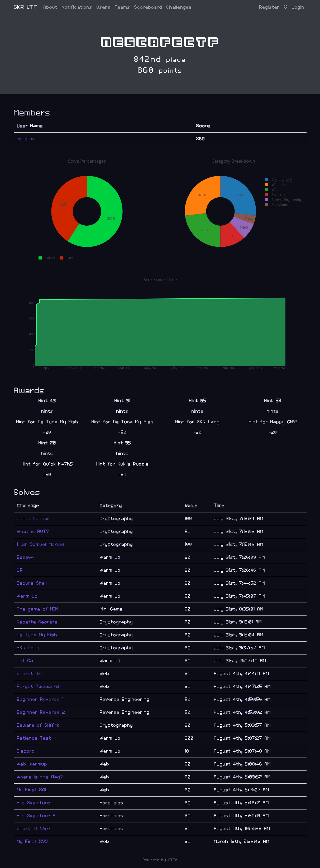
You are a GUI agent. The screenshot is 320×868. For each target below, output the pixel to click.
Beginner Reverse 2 (41, 712)
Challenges (179, 7)
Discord (26, 751)
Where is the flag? (40, 777)
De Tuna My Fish (37, 635)
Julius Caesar (33, 519)
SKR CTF (25, 7)
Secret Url (29, 674)
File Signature (34, 803)
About (51, 7)
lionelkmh (27, 139)
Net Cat (26, 661)
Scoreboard (148, 7)
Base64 (26, 557)
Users (104, 7)
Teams (122, 7)
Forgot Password (38, 687)
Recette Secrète (37, 622)
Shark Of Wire (34, 829)
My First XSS (32, 842)
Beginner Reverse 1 (40, 699)
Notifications (77, 7)
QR (20, 570)
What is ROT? (33, 532)
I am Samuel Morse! (40, 544)
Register (269, 7)
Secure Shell (32, 583)
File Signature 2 (36, 816)
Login (298, 7)
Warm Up (27, 596)
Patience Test (34, 738)
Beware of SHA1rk (38, 725)
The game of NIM (38, 609)
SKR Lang (28, 648)
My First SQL (33, 790)
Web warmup (32, 764)
